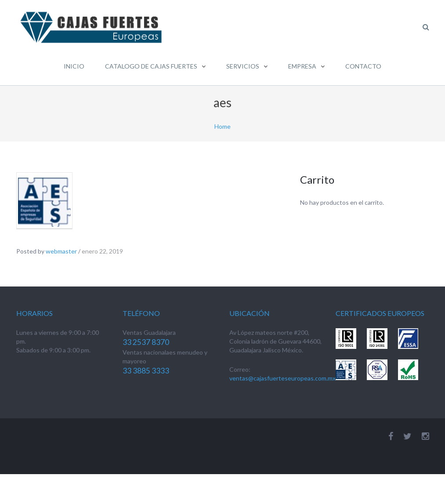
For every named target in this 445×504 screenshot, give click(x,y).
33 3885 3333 (146, 371)
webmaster (61, 251)
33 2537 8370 (146, 342)
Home (222, 126)
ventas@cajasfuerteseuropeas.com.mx (282, 378)
